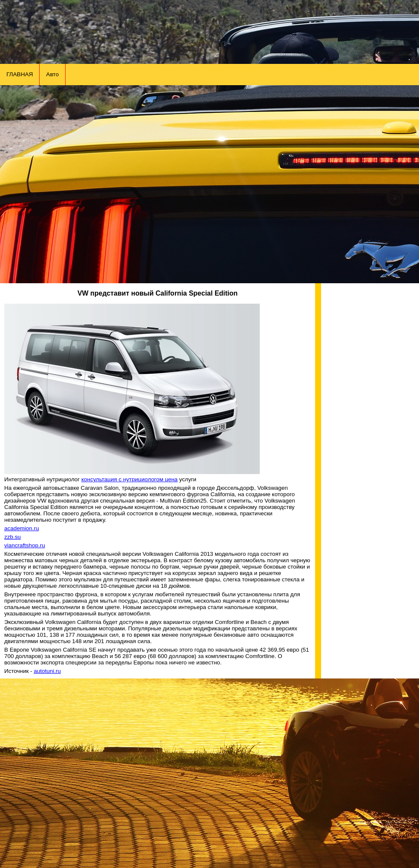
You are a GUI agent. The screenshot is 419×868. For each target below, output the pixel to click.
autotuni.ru (47, 671)
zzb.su (13, 537)
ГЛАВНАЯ (20, 74)
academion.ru (22, 528)
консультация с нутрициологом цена (129, 479)
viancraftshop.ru (25, 545)
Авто (52, 74)
